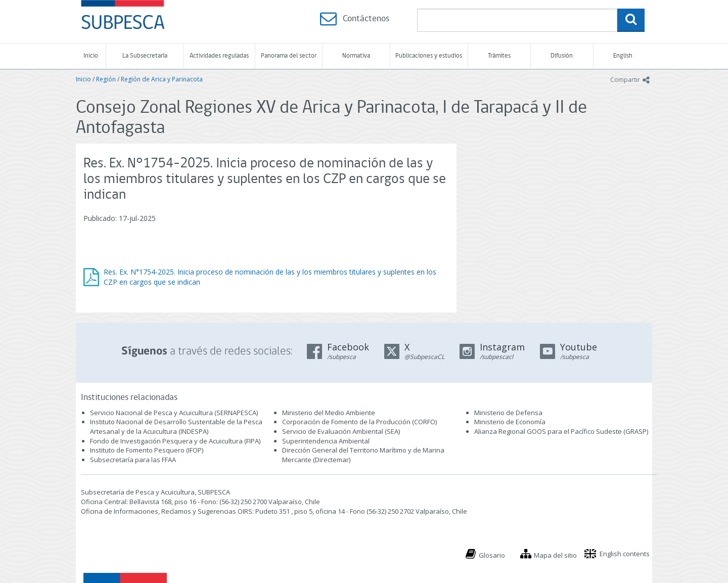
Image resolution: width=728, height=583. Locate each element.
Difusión (562, 56)
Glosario (492, 555)
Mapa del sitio (555, 555)
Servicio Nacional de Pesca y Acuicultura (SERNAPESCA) (174, 413)
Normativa (356, 56)
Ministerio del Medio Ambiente (329, 413)
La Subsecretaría (145, 56)
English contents (625, 554)
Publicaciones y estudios (429, 56)
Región (106, 79)
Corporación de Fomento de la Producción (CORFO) (359, 422)
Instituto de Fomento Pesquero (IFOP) (147, 450)
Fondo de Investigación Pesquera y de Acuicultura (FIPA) (175, 441)
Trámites (499, 56)
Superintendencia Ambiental (326, 441)
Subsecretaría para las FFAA (133, 460)
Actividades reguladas (219, 56)
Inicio (91, 56)
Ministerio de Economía (510, 422)
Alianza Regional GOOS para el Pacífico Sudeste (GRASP (560, 431)
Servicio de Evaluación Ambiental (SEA (340, 431)
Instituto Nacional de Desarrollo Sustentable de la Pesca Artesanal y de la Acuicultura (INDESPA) (176, 427)
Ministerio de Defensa (508, 413)
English (623, 56)
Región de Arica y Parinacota (162, 79)
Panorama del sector (289, 56)
